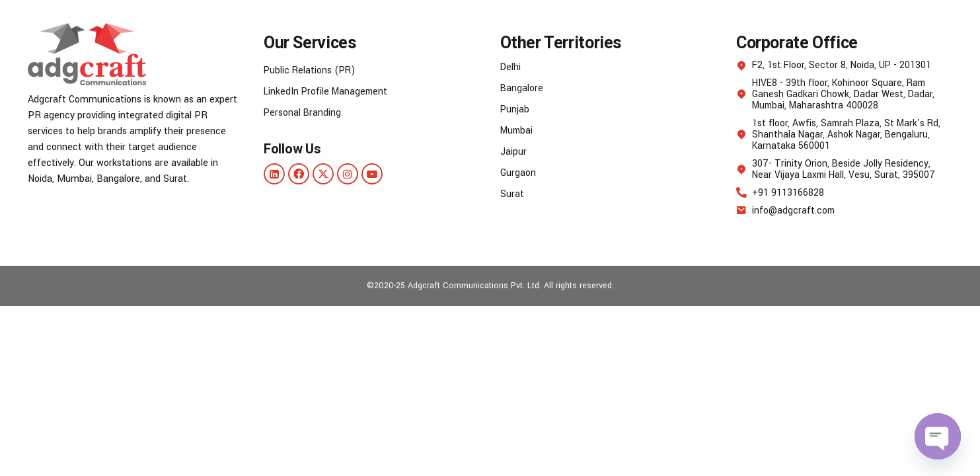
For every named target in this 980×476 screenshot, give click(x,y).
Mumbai (518, 131)
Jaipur (513, 152)
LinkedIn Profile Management (327, 92)
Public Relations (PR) (311, 70)
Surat (512, 194)
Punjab (515, 109)
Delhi (511, 67)
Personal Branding (303, 113)
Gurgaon (518, 173)
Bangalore (522, 88)
